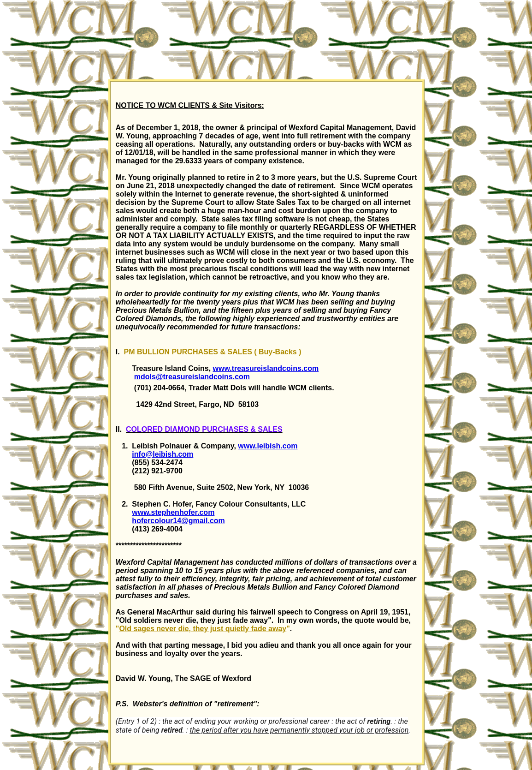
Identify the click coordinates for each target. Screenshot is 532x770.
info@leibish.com (163, 454)
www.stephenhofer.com (173, 512)
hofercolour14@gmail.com (178, 521)
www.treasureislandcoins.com (266, 368)
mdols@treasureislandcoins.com (192, 377)
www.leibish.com (268, 446)
